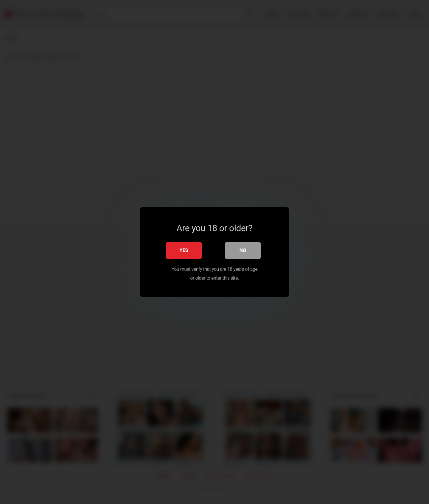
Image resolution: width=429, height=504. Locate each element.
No (243, 250)
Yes (184, 250)
